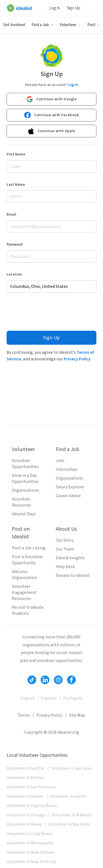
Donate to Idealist (73, 575)
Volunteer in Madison (72, 815)
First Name (16, 154)
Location (14, 274)
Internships (67, 469)
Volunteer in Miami (24, 824)
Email (11, 215)
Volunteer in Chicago (26, 815)
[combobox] (51, 287)
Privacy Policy (77, 359)
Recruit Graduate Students (28, 610)
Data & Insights (70, 558)
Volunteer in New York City (31, 862)
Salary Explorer (70, 487)
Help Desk (65, 567)
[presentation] (48, 312)
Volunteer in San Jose (71, 768)
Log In (55, 8)
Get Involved (14, 25)
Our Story (65, 540)
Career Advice (68, 496)
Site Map (77, 715)
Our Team (65, 549)
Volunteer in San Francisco (31, 787)
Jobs (60, 461)
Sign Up (73, 8)
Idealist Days (24, 514)
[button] (42, 25)
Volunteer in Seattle (26, 768)
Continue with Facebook (51, 115)
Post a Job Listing (29, 548)
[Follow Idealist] (32, 680)
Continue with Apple (52, 131)
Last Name (16, 185)
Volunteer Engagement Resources (24, 592)
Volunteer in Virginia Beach (32, 806)
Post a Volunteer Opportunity (28, 560)
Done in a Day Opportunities (25, 478)
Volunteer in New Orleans (31, 852)
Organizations (25, 490)
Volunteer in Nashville (69, 824)
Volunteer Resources (21, 502)
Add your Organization (24, 575)
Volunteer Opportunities (25, 464)
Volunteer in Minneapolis (30, 843)
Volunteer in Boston (26, 778)
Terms (24, 715)
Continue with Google (51, 99)
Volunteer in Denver (25, 796)
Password (15, 244)
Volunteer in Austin (68, 796)
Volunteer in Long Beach (30, 834)
